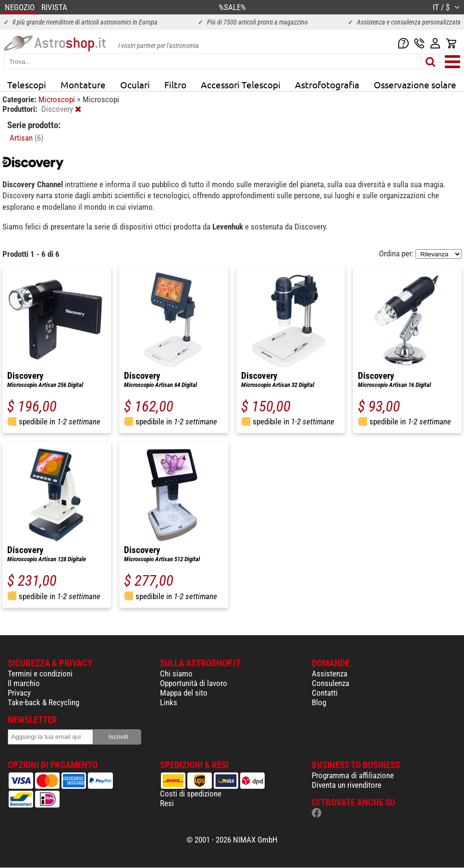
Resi (167, 803)
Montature (83, 84)
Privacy (19, 693)
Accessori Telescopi (241, 84)
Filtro (175, 84)
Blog (319, 702)
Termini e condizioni (40, 674)
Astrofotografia (327, 84)
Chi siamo (176, 674)
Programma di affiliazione (353, 775)
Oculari (135, 84)
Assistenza (330, 674)
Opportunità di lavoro (194, 683)
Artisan (26, 138)
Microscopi (58, 99)
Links (169, 702)
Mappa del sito (184, 693)
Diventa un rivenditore (347, 785)
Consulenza (330, 683)
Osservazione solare (415, 84)
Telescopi (27, 84)
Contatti (325, 693)
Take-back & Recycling (43, 702)
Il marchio (24, 683)
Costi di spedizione (191, 794)
